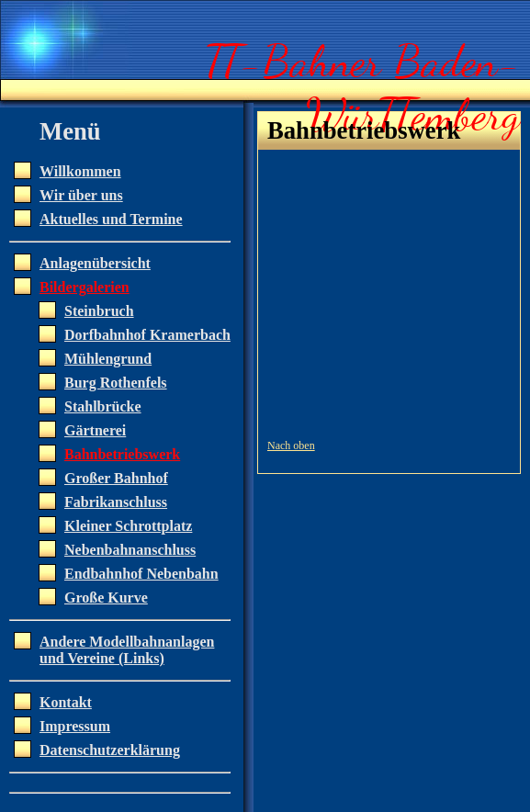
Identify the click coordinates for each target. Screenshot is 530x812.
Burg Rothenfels (116, 383)
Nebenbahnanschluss (130, 550)
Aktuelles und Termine (111, 219)
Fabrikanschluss (116, 502)
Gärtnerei (95, 430)
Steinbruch (99, 311)
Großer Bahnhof (116, 478)
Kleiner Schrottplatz (128, 526)
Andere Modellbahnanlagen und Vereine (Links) (127, 650)
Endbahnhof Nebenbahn (141, 574)
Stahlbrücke (103, 406)
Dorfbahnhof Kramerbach (147, 335)
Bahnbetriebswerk (122, 454)
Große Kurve (106, 598)
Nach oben (291, 445)
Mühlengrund (108, 359)
